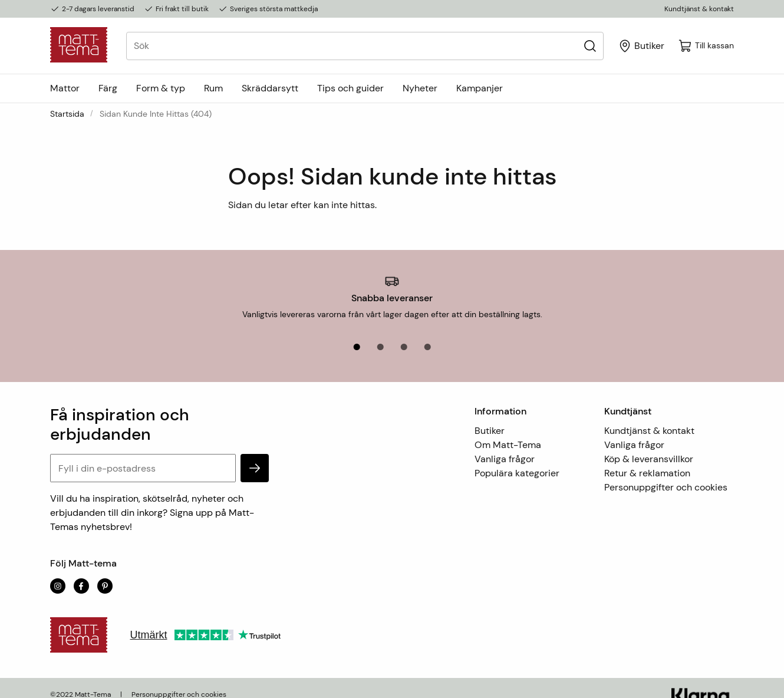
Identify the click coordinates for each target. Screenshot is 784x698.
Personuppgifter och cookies (666, 474)
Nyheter (420, 88)
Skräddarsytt (270, 88)
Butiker (490, 418)
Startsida (67, 114)
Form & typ (161, 88)
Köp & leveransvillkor (649, 446)
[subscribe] (255, 455)
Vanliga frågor (505, 446)
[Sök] (590, 46)
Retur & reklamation (647, 460)
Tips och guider (350, 88)
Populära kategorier (517, 460)
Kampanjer (480, 88)
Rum (213, 88)
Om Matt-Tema (508, 432)
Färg (108, 88)
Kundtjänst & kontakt (699, 9)
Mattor (65, 88)
